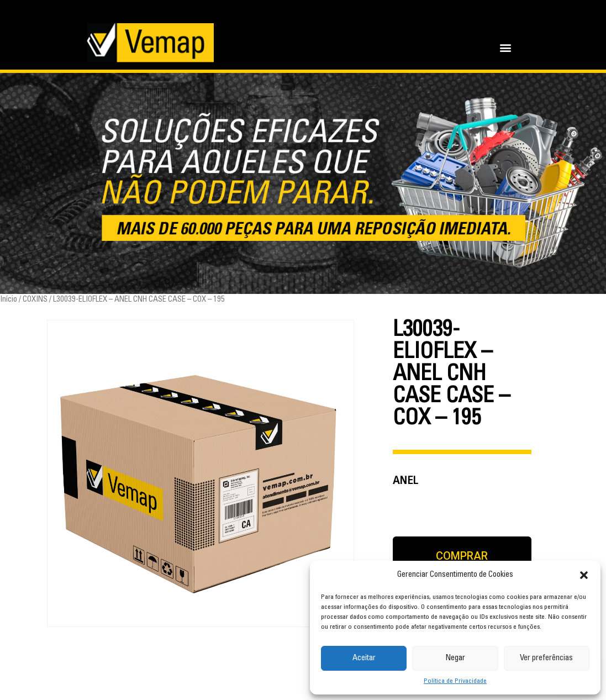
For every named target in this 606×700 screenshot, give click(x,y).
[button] (584, 575)
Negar (455, 658)
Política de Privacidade (455, 681)
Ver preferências (546, 658)
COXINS (35, 300)
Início (9, 300)
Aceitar (364, 658)
